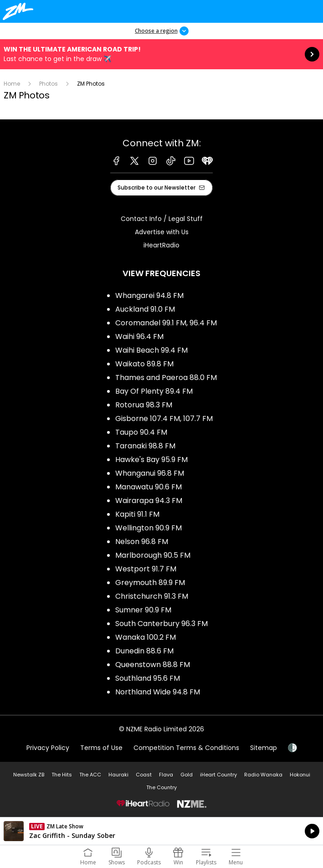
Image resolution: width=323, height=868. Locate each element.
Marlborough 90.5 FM (153, 555)
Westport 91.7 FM (146, 569)
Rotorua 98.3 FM (144, 405)
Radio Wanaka (263, 775)
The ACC (90, 775)
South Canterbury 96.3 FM (161, 624)
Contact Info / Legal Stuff (162, 219)
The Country (161, 787)
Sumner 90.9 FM (143, 610)
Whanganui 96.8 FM (150, 473)
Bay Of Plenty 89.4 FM (154, 391)
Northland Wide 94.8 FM (158, 692)
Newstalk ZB (29, 775)
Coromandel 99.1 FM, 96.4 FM (166, 323)
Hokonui (300, 775)
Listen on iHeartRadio (161, 831)
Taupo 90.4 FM (141, 432)
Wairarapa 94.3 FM (149, 501)
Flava (166, 775)
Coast (144, 775)
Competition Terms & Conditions (186, 748)
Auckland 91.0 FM (145, 309)
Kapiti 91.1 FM (137, 514)
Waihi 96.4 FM (139, 336)
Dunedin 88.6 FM (144, 651)
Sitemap (264, 748)
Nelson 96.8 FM (142, 542)
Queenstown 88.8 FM (153, 665)
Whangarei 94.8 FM (149, 295)
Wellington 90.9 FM (149, 528)
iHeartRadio (161, 245)
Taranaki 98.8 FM (145, 446)
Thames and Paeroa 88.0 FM (166, 378)
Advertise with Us (162, 232)
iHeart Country (218, 775)
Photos (49, 84)
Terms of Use (101, 748)
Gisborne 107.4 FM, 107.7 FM (164, 419)
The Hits (62, 775)
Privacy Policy (48, 748)
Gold (187, 775)
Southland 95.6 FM (148, 678)
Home (12, 84)
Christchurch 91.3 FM (152, 596)
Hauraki (118, 775)
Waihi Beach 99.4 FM (151, 350)
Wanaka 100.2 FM (146, 637)
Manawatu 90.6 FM (149, 487)
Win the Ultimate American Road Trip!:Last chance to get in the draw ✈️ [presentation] (161, 54)
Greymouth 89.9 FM (150, 583)
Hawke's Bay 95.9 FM (151, 460)
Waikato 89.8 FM (144, 364)
